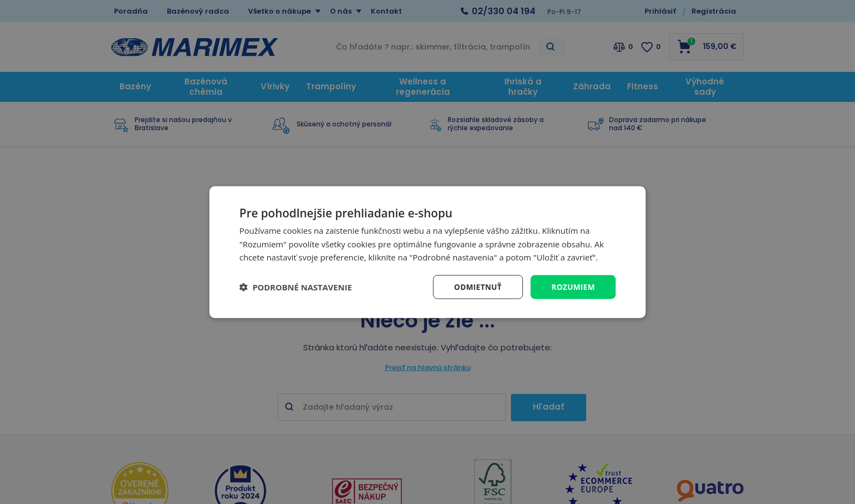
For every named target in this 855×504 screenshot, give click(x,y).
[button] (296, 287)
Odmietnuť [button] (477, 286)
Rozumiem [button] (573, 286)
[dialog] (427, 252)
